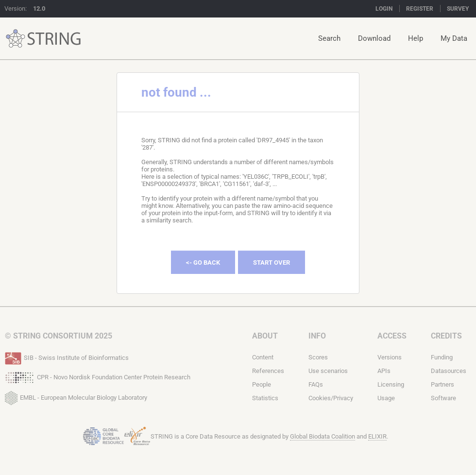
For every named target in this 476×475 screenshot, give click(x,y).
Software (443, 398)
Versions (390, 357)
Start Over (272, 263)
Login (384, 9)
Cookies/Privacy (331, 398)
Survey (458, 9)
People (262, 384)
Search (329, 38)
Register (420, 9)
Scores (318, 357)
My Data (454, 38)
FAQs (316, 384)
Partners (442, 384)
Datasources (449, 371)
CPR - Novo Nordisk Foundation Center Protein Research (98, 376)
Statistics (265, 398)
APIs (384, 371)
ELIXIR (377, 436)
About (265, 336)
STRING (16, 39)
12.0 (39, 8)
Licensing (391, 384)
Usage (386, 398)
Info (317, 336)
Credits (446, 336)
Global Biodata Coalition (323, 436)
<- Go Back (203, 263)
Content (263, 357)
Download (374, 38)
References (268, 371)
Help (416, 38)
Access (392, 336)
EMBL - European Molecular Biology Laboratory (76, 396)
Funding (442, 357)
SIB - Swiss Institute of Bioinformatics (67, 357)
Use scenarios (328, 371)
